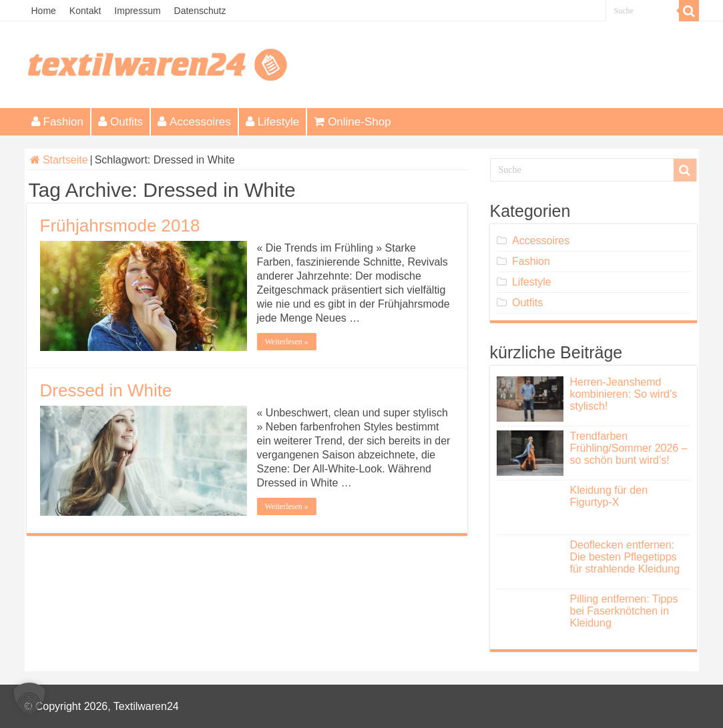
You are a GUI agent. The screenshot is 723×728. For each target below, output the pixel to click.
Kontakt (85, 11)
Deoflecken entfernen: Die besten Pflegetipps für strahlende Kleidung (625, 557)
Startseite (59, 160)
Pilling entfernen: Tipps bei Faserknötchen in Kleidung (624, 611)
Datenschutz (200, 11)
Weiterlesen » (287, 342)
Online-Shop (352, 122)
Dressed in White (106, 390)
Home (44, 11)
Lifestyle (272, 122)
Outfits (120, 122)
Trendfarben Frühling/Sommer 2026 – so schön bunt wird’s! (629, 448)
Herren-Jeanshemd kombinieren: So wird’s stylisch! (624, 394)
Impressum (137, 11)
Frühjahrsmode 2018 (120, 226)
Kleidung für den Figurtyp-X (609, 496)
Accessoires (194, 122)
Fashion (57, 122)
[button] (29, 699)
